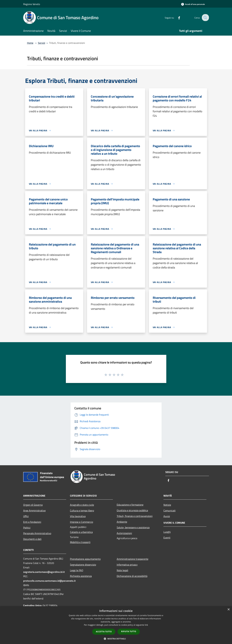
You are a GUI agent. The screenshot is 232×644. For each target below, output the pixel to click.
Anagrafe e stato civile (82, 505)
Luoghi (167, 532)
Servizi (42, 43)
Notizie (167, 505)
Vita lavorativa (78, 516)
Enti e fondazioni (32, 522)
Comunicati (170, 510)
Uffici (26, 516)
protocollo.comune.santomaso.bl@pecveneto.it (49, 581)
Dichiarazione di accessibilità (132, 576)
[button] (116, 639)
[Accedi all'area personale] (193, 4)
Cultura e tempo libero (82, 510)
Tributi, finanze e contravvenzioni (135, 516)
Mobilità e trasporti (80, 542)
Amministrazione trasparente (133, 559)
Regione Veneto (32, 4)
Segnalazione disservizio (83, 565)
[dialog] (116, 625)
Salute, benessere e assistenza (133, 527)
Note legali (122, 570)
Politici (27, 528)
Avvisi (167, 516)
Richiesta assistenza (81, 576)
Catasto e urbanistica (81, 532)
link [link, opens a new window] (146, 625)
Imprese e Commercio (81, 522)
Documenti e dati (32, 539)
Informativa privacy (127, 565)
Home (30, 43)
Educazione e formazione (130, 505)
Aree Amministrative (34, 510)
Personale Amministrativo (37, 533)
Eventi (167, 538)
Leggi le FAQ (77, 570)
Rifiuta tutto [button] (129, 631)
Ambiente (122, 522)
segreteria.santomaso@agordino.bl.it (44, 572)
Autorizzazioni (124, 533)
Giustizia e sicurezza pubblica (132, 510)
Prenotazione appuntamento (85, 559)
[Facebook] (177, 17)
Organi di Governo (33, 505)
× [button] (228, 610)
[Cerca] (205, 18)
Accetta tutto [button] (104, 632)
